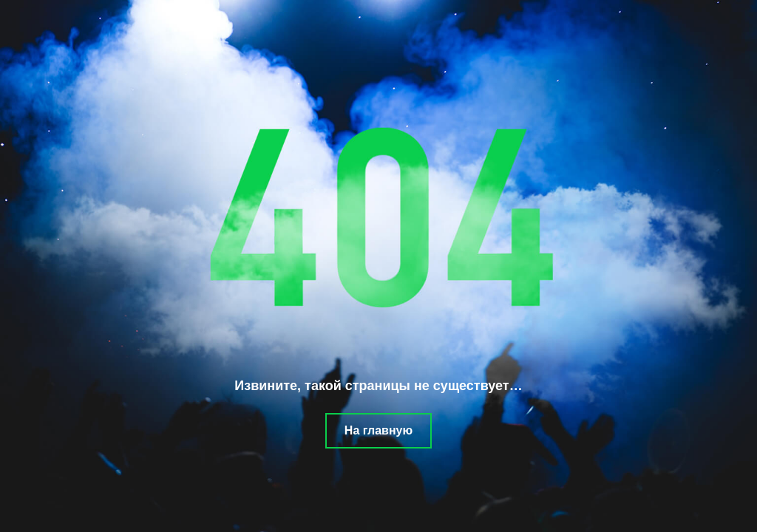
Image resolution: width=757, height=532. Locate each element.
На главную (378, 430)
